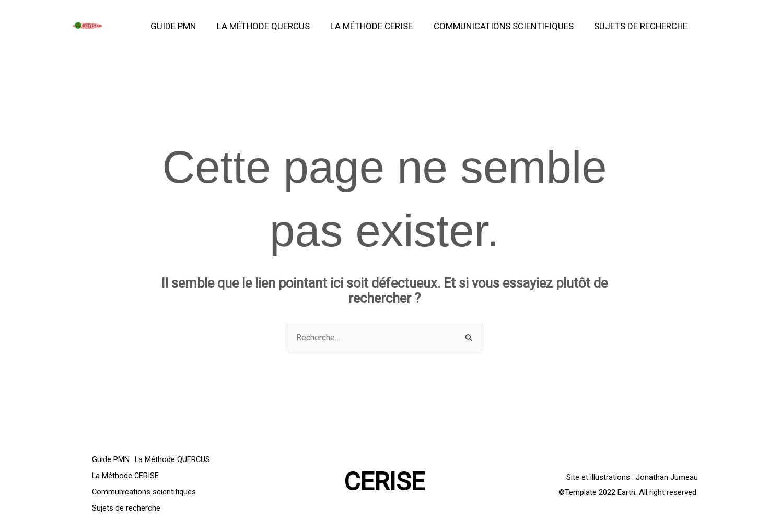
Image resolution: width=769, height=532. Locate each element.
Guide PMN (186, 26)
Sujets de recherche (642, 26)
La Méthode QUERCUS (273, 26)
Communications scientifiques (508, 26)
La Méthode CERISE (379, 26)
